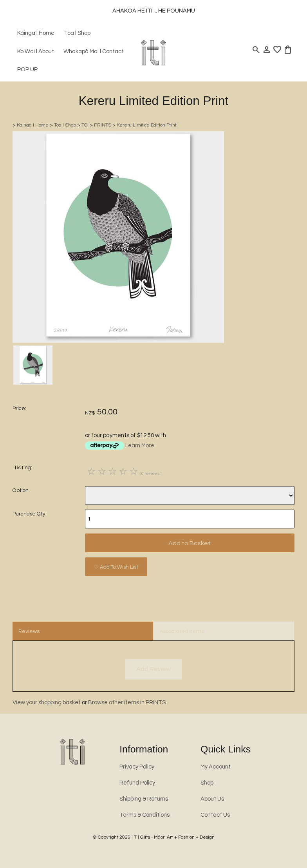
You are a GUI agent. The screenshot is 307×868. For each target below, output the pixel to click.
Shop (207, 783)
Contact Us (215, 815)
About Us (212, 799)
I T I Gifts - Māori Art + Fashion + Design (173, 837)
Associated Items (182, 631)
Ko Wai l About (36, 52)
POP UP (27, 70)
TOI (85, 125)
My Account (216, 767)
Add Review (153, 669)
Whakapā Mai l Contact (94, 52)
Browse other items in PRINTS (127, 703)
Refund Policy (137, 783)
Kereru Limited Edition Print (147, 125)
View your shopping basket (47, 703)
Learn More (140, 446)
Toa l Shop (77, 33)
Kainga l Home (36, 33)
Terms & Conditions (144, 815)
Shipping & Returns (144, 799)
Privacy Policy (137, 767)
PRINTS (103, 125)
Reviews (29, 631)
